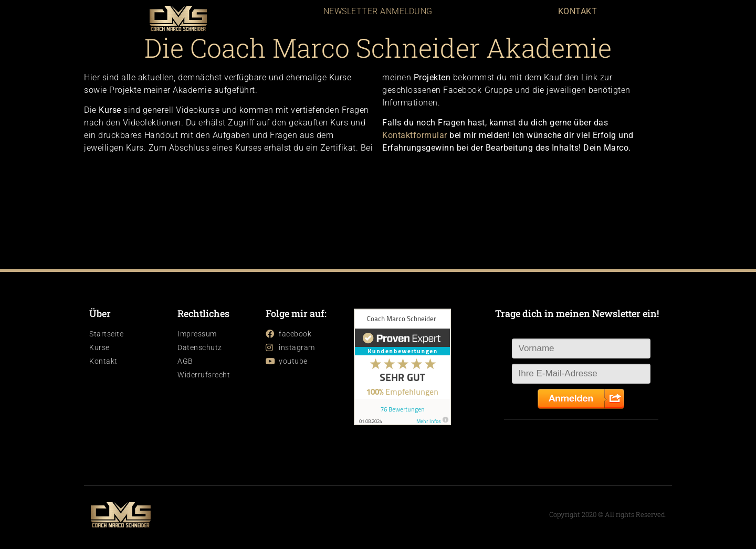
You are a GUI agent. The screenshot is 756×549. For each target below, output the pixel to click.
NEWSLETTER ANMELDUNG (378, 11)
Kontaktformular (415, 135)
